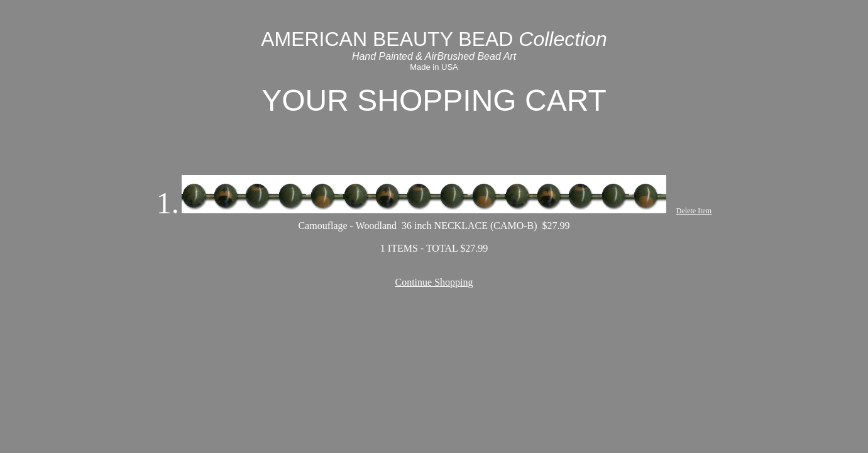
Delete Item (694, 211)
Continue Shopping (434, 282)
